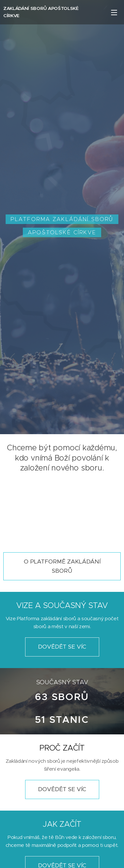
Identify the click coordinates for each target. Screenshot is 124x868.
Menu (114, 13)
